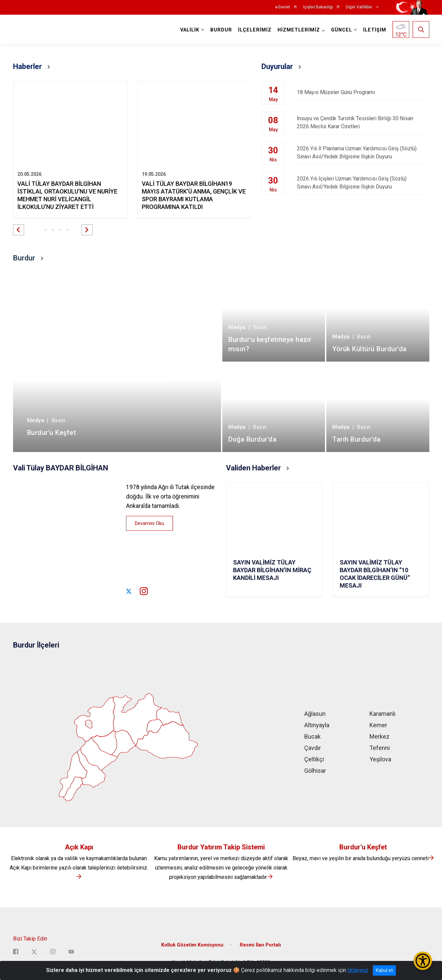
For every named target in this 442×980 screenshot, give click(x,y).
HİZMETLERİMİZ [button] (299, 30)
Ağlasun (315, 714)
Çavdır (313, 748)
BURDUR (221, 30)
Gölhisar (315, 771)
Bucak (312, 736)
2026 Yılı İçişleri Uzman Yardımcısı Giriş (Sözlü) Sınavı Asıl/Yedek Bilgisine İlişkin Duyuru (363, 183)
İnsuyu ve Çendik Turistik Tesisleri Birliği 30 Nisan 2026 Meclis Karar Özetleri (363, 122)
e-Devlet (283, 7)
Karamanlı (382, 714)
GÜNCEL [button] (342, 30)
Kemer (378, 725)
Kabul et (384, 970)
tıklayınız (358, 970)
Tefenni (380, 748)
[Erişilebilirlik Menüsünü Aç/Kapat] (423, 961)
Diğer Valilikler (359, 7)
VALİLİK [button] (190, 30)
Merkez (379, 736)
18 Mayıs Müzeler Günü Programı (363, 92)
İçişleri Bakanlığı (318, 7)
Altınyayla (317, 725)
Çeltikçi (314, 759)
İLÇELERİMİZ (255, 30)
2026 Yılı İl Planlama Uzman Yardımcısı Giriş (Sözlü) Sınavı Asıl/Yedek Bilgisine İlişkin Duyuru (363, 153)
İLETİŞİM (375, 30)
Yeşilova (380, 759)
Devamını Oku (149, 523)
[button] (19, 230)
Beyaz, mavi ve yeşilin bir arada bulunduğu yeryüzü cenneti (363, 858)
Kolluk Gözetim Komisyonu (192, 945)
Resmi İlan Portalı (260, 945)
